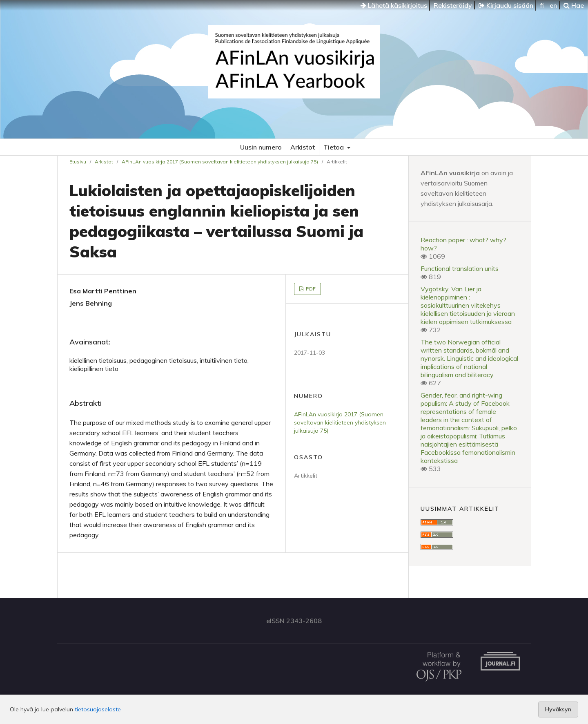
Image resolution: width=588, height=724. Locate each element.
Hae (574, 5)
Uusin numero (261, 147)
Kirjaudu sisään (506, 5)
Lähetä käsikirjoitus (394, 5)
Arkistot (303, 147)
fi (542, 5)
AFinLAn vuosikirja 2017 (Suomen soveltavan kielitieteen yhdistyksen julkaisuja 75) (220, 162)
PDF (310, 289)
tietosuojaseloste (98, 709)
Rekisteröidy (453, 5)
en (553, 5)
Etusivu (78, 162)
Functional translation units (460, 268)
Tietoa (334, 147)
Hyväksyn (558, 709)
